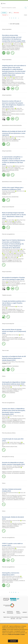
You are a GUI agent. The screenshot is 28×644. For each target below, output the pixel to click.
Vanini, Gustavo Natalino (9, 253)
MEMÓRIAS (13, 393)
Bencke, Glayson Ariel (12, 110)
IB (18, 45)
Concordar (13, 641)
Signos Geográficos (10, 169)
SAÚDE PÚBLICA (14, 556)
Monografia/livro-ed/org (8, 457)
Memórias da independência (12, 444)
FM (17, 223)
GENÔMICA (17, 48)
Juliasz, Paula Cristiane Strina (14, 167)
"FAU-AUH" (5, 15)
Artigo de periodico (7, 29)
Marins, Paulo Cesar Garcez (14, 282)
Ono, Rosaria (10, 221)
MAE (25, 284)
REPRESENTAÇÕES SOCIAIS (12, 170)
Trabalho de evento (7, 295)
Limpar (25, 15)
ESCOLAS (9, 557)
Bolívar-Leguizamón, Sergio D (8, 108)
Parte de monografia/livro (8, 234)
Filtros (4, 13)
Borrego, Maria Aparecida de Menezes (13, 255)
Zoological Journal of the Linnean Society (14, 79)
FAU (21, 223)
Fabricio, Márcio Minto (12, 257)
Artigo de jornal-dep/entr (8, 207)
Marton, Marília (17, 221)
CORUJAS (8, 114)
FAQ (4, 612)
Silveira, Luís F (20, 110)
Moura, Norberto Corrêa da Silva (18, 252)
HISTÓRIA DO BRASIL (7, 423)
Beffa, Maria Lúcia (6, 137)
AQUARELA (9, 285)
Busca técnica (18, 612)
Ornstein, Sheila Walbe (15, 256)
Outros (4, 376)
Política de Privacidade (10, 612)
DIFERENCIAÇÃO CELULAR (12, 47)
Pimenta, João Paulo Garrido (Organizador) (11, 467)
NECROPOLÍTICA (6, 172)
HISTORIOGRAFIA (6, 393)
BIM (21, 262)
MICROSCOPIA (15, 285)
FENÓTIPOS (21, 47)
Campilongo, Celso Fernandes (8, 191)
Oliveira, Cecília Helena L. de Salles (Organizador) (13, 466)
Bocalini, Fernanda (8, 44)
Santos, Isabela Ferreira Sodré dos (9, 281)
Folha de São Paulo (10, 338)
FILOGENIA (22, 114)
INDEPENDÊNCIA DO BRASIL (12, 391)
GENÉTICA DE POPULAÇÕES (8, 48)
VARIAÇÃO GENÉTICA (15, 50)
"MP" (11, 13)
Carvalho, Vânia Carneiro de (15, 442)
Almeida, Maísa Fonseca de (12, 251)
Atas (6, 309)
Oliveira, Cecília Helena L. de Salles (10, 416)
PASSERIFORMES (6, 50)
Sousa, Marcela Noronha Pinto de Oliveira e (11, 249)
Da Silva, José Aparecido (7, 547)
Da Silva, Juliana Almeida (10, 548)
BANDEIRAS (9, 312)
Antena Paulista (9, 140)
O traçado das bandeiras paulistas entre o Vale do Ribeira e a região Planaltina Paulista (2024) (14, 303)
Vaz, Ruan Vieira (10, 78)
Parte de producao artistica (9, 433)
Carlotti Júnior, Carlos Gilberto (9, 220)
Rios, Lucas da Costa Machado (9, 307)
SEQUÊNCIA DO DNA (7, 116)
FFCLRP (8, 554)
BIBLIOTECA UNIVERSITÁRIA (12, 141)
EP (24, 311)
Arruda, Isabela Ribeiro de (8, 335)
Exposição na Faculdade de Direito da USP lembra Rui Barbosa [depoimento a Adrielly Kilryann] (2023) (14, 358)
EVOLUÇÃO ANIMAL (19, 82)
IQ (21, 284)
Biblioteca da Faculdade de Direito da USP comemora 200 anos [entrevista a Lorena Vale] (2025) (14, 133)
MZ (23, 45)
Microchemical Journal (10, 284)
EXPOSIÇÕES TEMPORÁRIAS (13, 224)
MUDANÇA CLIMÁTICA (12, 84)
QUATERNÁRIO (5, 85)
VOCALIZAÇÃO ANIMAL (14, 85)
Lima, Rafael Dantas (6, 43)
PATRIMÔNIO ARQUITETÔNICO (13, 262)
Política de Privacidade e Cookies (16, 634)
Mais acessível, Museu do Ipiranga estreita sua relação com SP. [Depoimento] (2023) (14, 331)
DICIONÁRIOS (9, 422)
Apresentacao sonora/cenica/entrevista (12, 125)
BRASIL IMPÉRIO (9, 582)
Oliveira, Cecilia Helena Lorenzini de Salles (11, 386)
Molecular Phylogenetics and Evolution (14, 111)
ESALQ (20, 45)
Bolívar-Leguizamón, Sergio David (18, 43)
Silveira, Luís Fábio (17, 44)
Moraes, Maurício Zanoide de (8, 138)
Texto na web (5, 350)
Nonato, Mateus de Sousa (8, 166)
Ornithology (8, 45)
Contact (25, 612)
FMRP (13, 554)
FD (18, 140)
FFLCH (20, 169)
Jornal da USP (9, 223)
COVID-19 (8, 556)
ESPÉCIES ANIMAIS (11, 82)
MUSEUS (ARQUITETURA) (12, 339)
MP (16, 45)
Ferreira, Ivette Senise (7, 362)
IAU (13, 260)
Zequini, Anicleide (6, 256)
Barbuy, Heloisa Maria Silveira (18, 137)
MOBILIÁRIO (22, 224)
